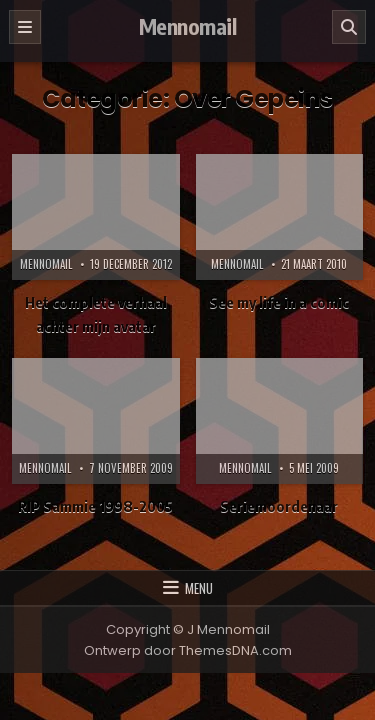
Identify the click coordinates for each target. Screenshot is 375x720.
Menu (199, 588)
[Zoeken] (349, 27)
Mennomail (188, 26)
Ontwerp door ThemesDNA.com (188, 650)
